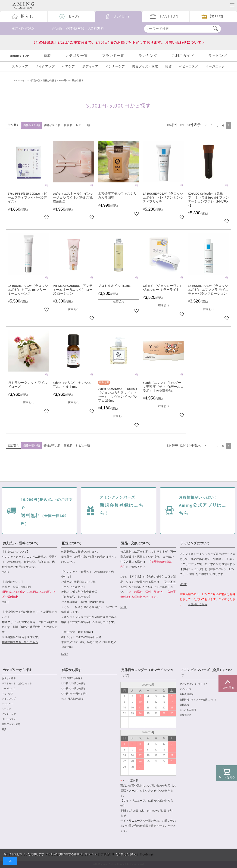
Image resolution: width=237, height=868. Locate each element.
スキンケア (20, 67)
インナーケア (115, 67)
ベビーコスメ (189, 67)
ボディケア (90, 67)
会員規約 (184, 705)
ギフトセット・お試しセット (17, 684)
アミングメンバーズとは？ (193, 684)
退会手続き (185, 715)
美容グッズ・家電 (145, 67)
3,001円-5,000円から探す (73, 689)
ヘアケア (69, 67)
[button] (206, 125)
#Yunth (57, 29)
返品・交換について (136, 543)
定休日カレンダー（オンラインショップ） (147, 673)
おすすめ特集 (9, 679)
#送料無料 (96, 29)
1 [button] (212, 126)
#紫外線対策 (75, 29)
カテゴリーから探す (17, 670)
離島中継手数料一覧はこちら (20, 642)
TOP (14, 81)
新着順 (68, 125)
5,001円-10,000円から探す (74, 694)
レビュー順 (83, 125)
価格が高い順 (52, 125)
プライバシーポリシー (99, 854)
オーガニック (215, 67)
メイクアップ (45, 67)
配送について (72, 543)
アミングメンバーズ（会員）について (206, 673)
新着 (47, 56)
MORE (5, 572)
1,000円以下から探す (72, 679)
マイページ (185, 689)
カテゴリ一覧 (76, 56)
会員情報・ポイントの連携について (198, 700)
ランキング (148, 56)
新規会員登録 (187, 694)
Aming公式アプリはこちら (203, 506)
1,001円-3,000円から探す (73, 684)
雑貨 (168, 67)
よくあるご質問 (188, 710)
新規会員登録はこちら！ (122, 506)
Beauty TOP (20, 56)
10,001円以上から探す (72, 699)
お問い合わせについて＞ (185, 43)
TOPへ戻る (228, 684)
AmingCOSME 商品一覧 (29, 81)
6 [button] (223, 126)
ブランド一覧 (113, 56)
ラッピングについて (195, 543)
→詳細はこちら (198, 604)
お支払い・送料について (21, 543)
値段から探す (50, 81)
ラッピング (218, 56)
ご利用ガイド (183, 56)
